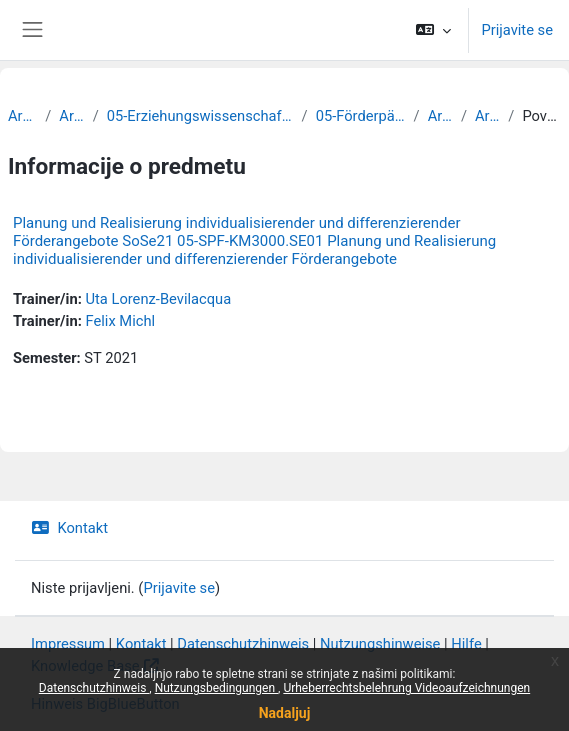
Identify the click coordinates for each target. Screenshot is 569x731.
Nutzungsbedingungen (216, 688)
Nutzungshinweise (380, 644)
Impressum (68, 644)
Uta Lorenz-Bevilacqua (158, 299)
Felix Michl (120, 321)
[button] (433, 30)
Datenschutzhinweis (94, 688)
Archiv (22, 116)
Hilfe (466, 644)
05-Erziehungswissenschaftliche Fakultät (200, 116)
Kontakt (69, 528)
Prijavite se (517, 30)
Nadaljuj (285, 713)
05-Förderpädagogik (361, 116)
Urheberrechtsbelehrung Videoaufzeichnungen (406, 688)
